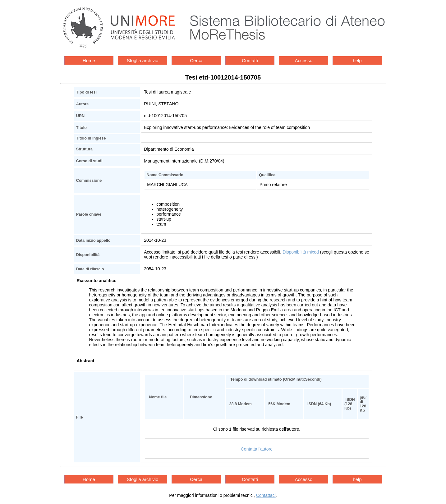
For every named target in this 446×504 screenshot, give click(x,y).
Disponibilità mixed (301, 252)
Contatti (250, 60)
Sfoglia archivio (143, 60)
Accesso (303, 60)
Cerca (196, 60)
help (357, 60)
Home (89, 60)
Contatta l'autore (257, 449)
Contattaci (266, 495)
